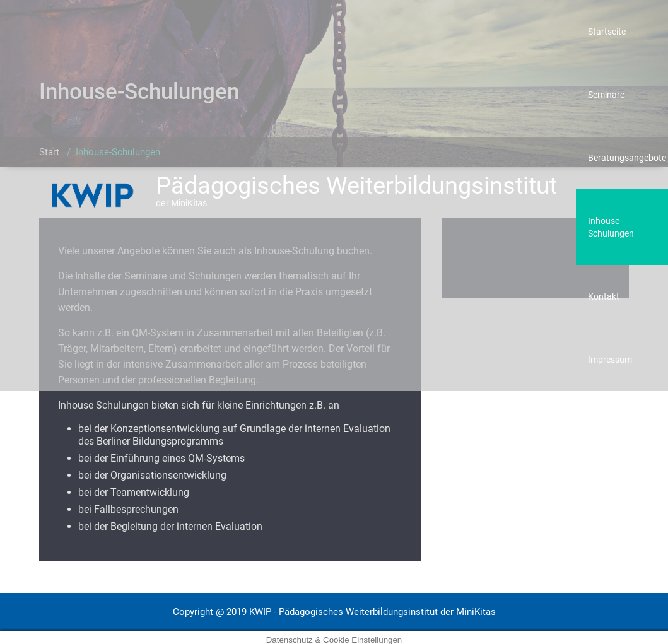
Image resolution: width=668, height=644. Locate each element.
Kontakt (604, 296)
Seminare (606, 95)
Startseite (607, 32)
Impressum (610, 360)
